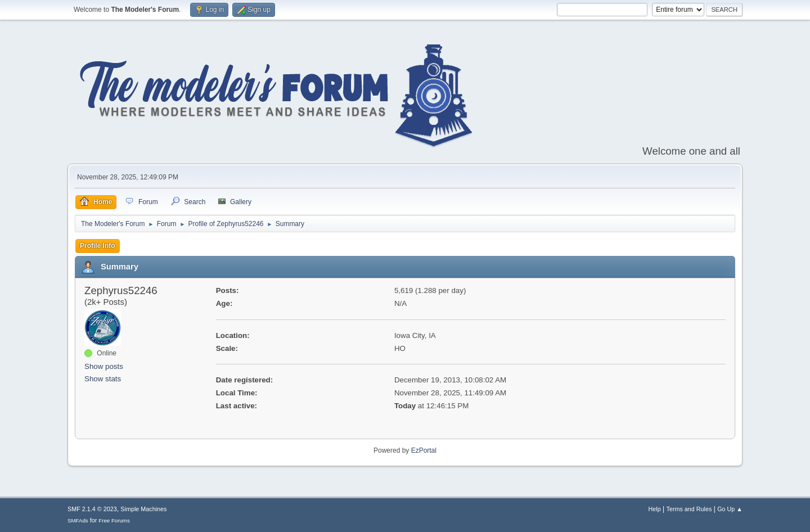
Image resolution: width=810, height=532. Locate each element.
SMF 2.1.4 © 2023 (92, 509)
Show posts (104, 366)
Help (655, 509)
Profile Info (98, 246)
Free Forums (114, 520)
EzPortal (424, 450)
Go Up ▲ (730, 509)
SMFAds (78, 520)
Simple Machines (143, 509)
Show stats (103, 379)
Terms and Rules (689, 509)
